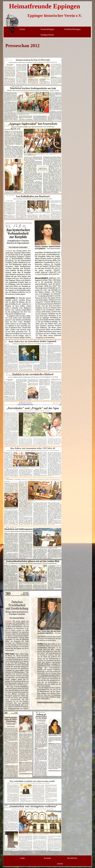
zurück (60, 864)
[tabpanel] (33, 48)
